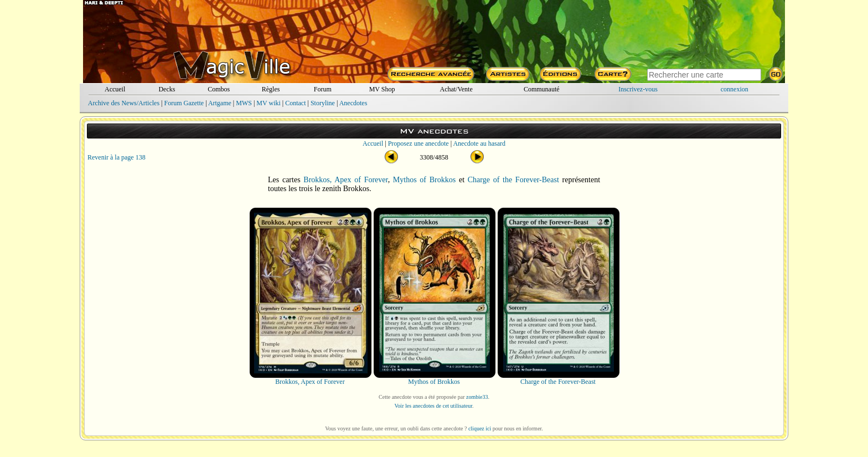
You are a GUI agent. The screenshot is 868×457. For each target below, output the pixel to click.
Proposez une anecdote (418, 143)
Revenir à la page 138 (117, 157)
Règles (271, 89)
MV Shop (382, 89)
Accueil (115, 89)
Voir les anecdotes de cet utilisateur (433, 406)
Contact (295, 103)
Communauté (542, 89)
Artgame (220, 103)
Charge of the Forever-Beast (513, 180)
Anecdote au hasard (479, 143)
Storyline (323, 103)
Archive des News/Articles (124, 103)
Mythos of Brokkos (424, 180)
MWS (244, 103)
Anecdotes (353, 103)
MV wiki (268, 103)
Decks (167, 89)
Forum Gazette (184, 103)
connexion (735, 89)
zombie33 (477, 397)
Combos (219, 89)
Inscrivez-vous (638, 89)
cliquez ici (480, 428)
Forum (323, 89)
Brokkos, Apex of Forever (345, 180)
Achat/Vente (456, 89)
